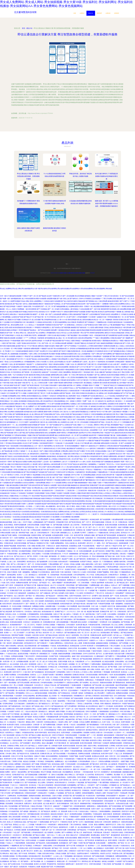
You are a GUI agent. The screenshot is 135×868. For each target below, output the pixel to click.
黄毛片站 (131, 780)
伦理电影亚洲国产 (112, 359)
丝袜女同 (95, 404)
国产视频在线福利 (6, 780)
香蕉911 (99, 304)
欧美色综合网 (80, 304)
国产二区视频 (74, 722)
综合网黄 (11, 412)
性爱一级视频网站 (24, 572)
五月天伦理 (21, 588)
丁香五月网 (75, 375)
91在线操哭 (105, 743)
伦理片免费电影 (20, 538)
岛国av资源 (14, 383)
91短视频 (54, 654)
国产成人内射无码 (67, 301)
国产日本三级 (120, 848)
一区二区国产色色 (6, 825)
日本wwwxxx (30, 693)
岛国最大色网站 (27, 462)
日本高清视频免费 (113, 817)
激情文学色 (73, 451)
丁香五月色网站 (108, 299)
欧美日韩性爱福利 (16, 420)
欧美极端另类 (122, 535)
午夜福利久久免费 (34, 867)
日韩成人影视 (108, 327)
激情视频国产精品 (119, 325)
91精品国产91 (30, 364)
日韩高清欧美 (19, 804)
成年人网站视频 (95, 443)
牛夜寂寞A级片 (24, 769)
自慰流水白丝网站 (73, 683)
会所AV (80, 567)
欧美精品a (130, 738)
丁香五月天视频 (68, 669)
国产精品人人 (33, 746)
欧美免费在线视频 (50, 851)
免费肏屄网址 (112, 843)
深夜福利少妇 (30, 748)
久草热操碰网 (60, 688)
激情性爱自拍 (130, 683)
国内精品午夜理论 (92, 730)
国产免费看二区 (126, 409)
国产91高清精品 (42, 309)
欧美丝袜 (74, 640)
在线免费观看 (81, 725)
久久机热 (17, 335)
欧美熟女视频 (94, 609)
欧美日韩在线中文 (61, 782)
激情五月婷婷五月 (22, 559)
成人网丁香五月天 (27, 851)
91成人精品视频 (94, 306)
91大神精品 (38, 322)
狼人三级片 (45, 488)
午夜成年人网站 (130, 467)
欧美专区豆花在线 (46, 590)
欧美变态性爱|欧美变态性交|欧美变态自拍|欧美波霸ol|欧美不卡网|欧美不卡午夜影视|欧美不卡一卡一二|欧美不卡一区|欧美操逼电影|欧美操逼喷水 (73, 514)
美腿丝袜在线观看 (43, 438)
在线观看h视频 (51, 299)
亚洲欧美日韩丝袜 (79, 675)
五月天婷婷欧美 (98, 351)
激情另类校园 (46, 796)
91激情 (99, 483)
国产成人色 (43, 604)
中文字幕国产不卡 (36, 769)
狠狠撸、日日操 (88, 825)
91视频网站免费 (61, 748)
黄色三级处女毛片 (72, 835)
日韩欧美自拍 (123, 522)
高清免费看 (9, 804)
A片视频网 (84, 396)
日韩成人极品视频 (67, 448)
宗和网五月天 (124, 375)
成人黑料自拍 (36, 414)
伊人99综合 (91, 575)
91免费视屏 (119, 698)
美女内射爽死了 (47, 856)
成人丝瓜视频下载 (37, 320)
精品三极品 (14, 853)
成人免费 (69, 396)
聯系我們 (99, 13)
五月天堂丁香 (65, 464)
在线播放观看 (19, 412)
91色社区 (73, 725)
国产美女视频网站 (107, 398)
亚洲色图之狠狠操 (9, 856)
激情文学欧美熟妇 (125, 548)
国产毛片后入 (91, 727)
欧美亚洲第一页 (44, 575)
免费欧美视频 (40, 409)
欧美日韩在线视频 (111, 525)
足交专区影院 (15, 598)
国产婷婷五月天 (18, 417)
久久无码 (62, 470)
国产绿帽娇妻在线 (18, 793)
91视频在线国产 (74, 817)
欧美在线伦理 (63, 562)
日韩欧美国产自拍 (122, 735)
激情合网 (52, 711)
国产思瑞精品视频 (31, 775)
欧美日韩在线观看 (86, 743)
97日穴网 (92, 380)
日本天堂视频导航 (16, 322)
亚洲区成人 (21, 459)
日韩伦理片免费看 (25, 580)
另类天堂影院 (82, 548)
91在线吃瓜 (44, 798)
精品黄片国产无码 (47, 867)
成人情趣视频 (25, 714)
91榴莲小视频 (123, 341)
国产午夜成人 (66, 341)
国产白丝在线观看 (37, 859)
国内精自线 (9, 304)
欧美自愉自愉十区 (48, 612)
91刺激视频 (66, 475)
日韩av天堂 (121, 825)
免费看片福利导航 (120, 562)
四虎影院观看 (65, 640)
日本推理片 (47, 817)
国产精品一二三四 (10, 640)
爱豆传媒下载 (33, 467)
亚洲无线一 (78, 772)
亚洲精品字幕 (105, 612)
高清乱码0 (84, 359)
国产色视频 (55, 430)
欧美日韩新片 (108, 740)
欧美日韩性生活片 (14, 427)
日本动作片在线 (29, 777)
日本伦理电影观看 (59, 846)
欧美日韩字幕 (79, 535)
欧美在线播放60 (41, 751)
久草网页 (78, 401)
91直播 (67, 364)
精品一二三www (56, 669)
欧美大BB (107, 351)
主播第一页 (67, 375)
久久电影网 (103, 606)
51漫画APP (70, 409)
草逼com (50, 701)
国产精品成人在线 (35, 359)
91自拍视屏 (18, 696)
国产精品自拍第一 (45, 619)
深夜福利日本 (117, 704)
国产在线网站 (84, 683)
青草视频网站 (20, 693)
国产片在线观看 (63, 609)
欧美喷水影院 (96, 341)
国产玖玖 (44, 470)
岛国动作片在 (102, 401)
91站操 (3, 583)
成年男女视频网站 (22, 680)
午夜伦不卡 (60, 312)
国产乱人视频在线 (64, 788)
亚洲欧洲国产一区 (45, 775)
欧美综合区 (88, 856)
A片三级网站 (77, 385)
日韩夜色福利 (106, 625)
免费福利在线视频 (122, 693)
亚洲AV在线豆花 (12, 459)
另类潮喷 (20, 759)
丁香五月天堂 (108, 296)
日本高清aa (29, 612)
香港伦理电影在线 (73, 320)
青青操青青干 (113, 483)
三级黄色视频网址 (122, 435)
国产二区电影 (67, 538)
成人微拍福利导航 (83, 485)
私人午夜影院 (95, 851)
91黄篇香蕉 (102, 590)
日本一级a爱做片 (117, 788)
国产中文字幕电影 (14, 714)
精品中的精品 (61, 335)
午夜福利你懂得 (12, 554)
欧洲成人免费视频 (15, 764)
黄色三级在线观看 (15, 817)
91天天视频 (120, 717)
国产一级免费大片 (123, 364)
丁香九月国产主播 (44, 467)
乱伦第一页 (92, 388)
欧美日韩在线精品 (61, 740)
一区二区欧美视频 (83, 583)
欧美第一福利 (100, 669)
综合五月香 (60, 333)
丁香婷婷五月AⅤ (25, 730)
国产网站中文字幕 (30, 585)
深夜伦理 (102, 730)
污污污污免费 (23, 422)
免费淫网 (32, 698)
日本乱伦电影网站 (29, 696)
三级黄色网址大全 (32, 704)
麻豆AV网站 (100, 830)
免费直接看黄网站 (122, 856)
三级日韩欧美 (116, 412)
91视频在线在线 (103, 533)
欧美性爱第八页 (114, 759)
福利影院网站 (100, 333)
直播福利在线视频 (35, 796)
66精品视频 (9, 406)
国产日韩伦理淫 (60, 488)
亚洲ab (76, 354)
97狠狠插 (100, 435)
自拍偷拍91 (112, 530)
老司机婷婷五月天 (30, 643)
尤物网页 (78, 793)
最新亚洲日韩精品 (35, 375)
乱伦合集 (116, 846)
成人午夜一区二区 (82, 527)
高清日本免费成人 (107, 780)
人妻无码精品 (74, 309)
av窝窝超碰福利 (38, 522)
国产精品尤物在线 (127, 633)
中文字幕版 (70, 601)
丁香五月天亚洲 (13, 454)
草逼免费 (32, 790)
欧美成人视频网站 (121, 780)
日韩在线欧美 (26, 764)
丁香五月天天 (48, 806)
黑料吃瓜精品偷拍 (47, 356)
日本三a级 (95, 606)
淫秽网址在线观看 (84, 754)
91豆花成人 (90, 425)
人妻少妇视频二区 (120, 388)
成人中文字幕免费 (83, 443)
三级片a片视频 (57, 796)
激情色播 (58, 527)
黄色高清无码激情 (61, 785)
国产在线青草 (100, 588)
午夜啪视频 (111, 470)
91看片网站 (92, 648)
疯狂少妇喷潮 (59, 435)
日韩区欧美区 (122, 612)
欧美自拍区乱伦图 (123, 804)
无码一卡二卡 (49, 688)
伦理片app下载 (108, 325)
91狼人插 (40, 785)
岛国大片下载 (58, 614)
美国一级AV (45, 314)
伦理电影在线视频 (17, 656)
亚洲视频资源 (52, 569)
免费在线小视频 (43, 346)
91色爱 (90, 438)
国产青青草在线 (24, 806)
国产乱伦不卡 (55, 822)
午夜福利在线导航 (94, 625)
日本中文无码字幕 (89, 654)
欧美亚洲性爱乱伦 (63, 646)
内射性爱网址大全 (50, 446)
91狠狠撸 (118, 312)
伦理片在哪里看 (38, 412)
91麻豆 (106, 790)
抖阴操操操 (4, 811)
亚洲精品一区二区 (36, 817)
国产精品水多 (75, 464)
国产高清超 (109, 830)
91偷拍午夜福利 (97, 651)
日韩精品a (31, 659)
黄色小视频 (119, 719)
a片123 (119, 422)
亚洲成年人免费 (101, 793)
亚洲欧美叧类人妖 (46, 754)
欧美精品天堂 (77, 790)
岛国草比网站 (72, 777)
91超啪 (51, 643)
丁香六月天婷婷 (5, 793)
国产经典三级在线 (127, 370)
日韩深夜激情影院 (80, 806)
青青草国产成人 (5, 325)
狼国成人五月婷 (5, 801)
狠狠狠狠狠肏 (33, 619)
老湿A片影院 (65, 414)
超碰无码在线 (119, 433)
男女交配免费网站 (109, 717)
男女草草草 (85, 677)
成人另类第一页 (54, 696)
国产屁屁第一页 (10, 409)
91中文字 (65, 554)
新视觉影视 (53, 380)
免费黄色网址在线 (57, 375)
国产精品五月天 (113, 385)
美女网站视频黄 (55, 467)
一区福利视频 (13, 701)
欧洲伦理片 (69, 767)
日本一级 (102, 430)
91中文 (49, 404)
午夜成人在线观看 (48, 630)
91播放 (7, 485)
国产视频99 (85, 664)
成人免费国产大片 (31, 406)
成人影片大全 (9, 556)
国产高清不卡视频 (65, 351)
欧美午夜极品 (23, 312)
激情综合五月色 (75, 609)
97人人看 (78, 477)
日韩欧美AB (73, 851)
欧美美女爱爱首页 (55, 538)
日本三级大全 (64, 412)
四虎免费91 (54, 330)
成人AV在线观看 (10, 477)
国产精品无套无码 (34, 427)
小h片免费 (46, 341)
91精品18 (103, 609)
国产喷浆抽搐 (9, 433)
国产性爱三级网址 (11, 535)
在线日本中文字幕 (126, 567)
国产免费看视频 (18, 414)
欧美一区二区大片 (84, 633)
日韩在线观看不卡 (112, 796)
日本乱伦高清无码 (47, 475)
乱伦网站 (58, 832)
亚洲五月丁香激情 (103, 709)
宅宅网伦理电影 (8, 704)
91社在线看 (113, 441)
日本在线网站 (112, 614)
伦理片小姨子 (96, 809)
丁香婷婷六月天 (51, 577)
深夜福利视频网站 (88, 793)
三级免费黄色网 (123, 630)
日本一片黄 (38, 759)
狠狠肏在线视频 (122, 606)
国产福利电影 (107, 372)
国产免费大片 (28, 475)
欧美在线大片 (110, 593)
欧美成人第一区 (111, 680)
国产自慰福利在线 (15, 706)
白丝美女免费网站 (119, 304)
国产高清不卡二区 (14, 480)
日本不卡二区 (64, 317)
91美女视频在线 (72, 754)
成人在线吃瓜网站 (51, 422)
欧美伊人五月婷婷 (40, 864)
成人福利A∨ (68, 614)
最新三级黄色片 (11, 541)
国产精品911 (111, 767)
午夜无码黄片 (70, 688)
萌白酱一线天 (22, 438)
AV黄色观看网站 (104, 338)
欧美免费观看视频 (33, 830)
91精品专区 (21, 722)
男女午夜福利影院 (93, 456)
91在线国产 (11, 711)
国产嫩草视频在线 (89, 480)
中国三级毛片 (120, 617)
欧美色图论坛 (114, 341)
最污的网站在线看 (41, 659)
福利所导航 (83, 464)
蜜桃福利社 (21, 640)
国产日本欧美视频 (115, 806)
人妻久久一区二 (42, 664)
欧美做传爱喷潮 (51, 840)
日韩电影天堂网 (57, 746)
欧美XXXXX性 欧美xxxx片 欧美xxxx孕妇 (80, 672)
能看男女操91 (70, 864)
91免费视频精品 (99, 477)
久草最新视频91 (93, 622)
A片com (64, 467)
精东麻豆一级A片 (63, 814)
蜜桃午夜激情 (59, 383)
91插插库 (19, 306)
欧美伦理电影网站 (86, 338)
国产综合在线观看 (128, 296)
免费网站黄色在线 (61, 391)
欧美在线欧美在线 (87, 656)
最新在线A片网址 (22, 380)
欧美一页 (5, 488)
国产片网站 (117, 740)
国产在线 (55, 593)
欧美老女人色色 (11, 614)
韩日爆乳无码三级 (74, 338)
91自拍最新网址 (128, 322)
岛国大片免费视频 (18, 309)
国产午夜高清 (47, 417)
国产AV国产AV (125, 301)
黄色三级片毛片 (116, 367)
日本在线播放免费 (83, 764)
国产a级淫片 (14, 867)
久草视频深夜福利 (72, 433)
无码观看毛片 (106, 772)
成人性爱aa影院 (7, 327)
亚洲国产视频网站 (103, 572)
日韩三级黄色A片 (100, 359)
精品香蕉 (128, 354)
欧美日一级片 (116, 859)
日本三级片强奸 (57, 530)
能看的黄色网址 (103, 806)
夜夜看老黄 (117, 814)
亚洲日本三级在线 (126, 817)
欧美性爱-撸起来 (82, 625)
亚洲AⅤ (18, 630)
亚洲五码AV (45, 519)
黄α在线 (4, 746)
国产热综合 (48, 370)
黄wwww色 (63, 320)
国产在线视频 (56, 404)
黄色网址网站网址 (23, 456)
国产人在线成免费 (55, 314)
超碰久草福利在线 (62, 546)
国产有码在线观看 (110, 535)
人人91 (40, 675)
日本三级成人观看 (78, 417)
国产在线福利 (40, 472)
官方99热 (3, 572)
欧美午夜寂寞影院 (43, 380)
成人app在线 (68, 333)
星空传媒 (94, 667)
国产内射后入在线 (11, 456)
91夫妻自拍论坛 (125, 846)
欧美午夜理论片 (127, 819)
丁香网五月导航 (17, 761)
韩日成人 (43, 441)
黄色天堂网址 (37, 743)
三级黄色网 (16, 519)
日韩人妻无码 (128, 788)
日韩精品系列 (42, 793)
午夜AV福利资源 (66, 572)
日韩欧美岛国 (9, 543)
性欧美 (4, 714)
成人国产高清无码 (99, 551)
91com (83, 425)
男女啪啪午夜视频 (54, 354)
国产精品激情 (84, 554)
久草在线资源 (7, 832)
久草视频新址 (53, 698)
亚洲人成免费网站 (36, 301)
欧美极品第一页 (82, 846)
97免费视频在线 (93, 777)
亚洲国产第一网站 (124, 404)
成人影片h (92, 362)
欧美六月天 (24, 746)
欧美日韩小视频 (122, 459)
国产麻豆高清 (94, 764)
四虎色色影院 (36, 630)
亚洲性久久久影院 (122, 551)
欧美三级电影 (104, 456)
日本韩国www (59, 630)
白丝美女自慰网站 (28, 483)
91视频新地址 (97, 470)
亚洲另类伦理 (116, 672)
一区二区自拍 (97, 738)
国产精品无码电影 (9, 306)
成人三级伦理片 (20, 596)
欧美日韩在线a (121, 564)
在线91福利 (129, 530)
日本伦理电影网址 (80, 575)
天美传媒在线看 (88, 772)
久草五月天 (36, 590)
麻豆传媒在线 (78, 856)
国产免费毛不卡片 (53, 470)
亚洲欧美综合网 (96, 635)
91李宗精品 (8, 443)
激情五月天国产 (34, 351)
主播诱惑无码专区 (124, 483)
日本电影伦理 (37, 417)
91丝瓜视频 (46, 554)
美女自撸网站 (83, 648)
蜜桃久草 (76, 769)
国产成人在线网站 (39, 333)
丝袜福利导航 (126, 859)
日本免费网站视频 (9, 680)
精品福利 (50, 441)
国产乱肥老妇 (30, 433)
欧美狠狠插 (23, 401)
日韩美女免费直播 (54, 451)
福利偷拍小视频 (90, 296)
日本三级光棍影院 (28, 322)
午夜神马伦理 (60, 472)
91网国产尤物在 (26, 488)
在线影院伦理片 (129, 604)
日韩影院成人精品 (129, 743)
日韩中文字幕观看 (85, 299)
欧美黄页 (39, 767)
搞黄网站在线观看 (8, 404)
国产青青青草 (48, 480)
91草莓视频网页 (26, 651)
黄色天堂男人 (33, 335)
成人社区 (127, 598)
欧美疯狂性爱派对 (123, 680)
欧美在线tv (115, 438)
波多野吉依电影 (37, 341)
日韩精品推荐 (93, 422)
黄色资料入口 (28, 464)
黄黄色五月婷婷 (127, 714)
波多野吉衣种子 (83, 640)
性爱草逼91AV (30, 409)
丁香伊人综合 (118, 838)
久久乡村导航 (90, 775)
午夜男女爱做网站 (17, 751)
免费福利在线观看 (22, 583)
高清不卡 (108, 588)
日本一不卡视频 (41, 527)
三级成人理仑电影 (36, 806)
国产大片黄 (86, 801)
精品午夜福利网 (120, 448)
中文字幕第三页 (112, 349)
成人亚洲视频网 (99, 617)
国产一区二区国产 (6, 777)
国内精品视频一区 (122, 767)
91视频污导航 (31, 435)
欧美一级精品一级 (102, 677)
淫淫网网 (33, 367)
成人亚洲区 (9, 370)
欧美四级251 (73, 548)
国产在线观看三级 (79, 796)
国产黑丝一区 (30, 596)
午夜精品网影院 (69, 370)
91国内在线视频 (17, 740)
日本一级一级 (82, 612)
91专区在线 (6, 385)
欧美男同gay (10, 733)
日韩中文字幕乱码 (58, 735)
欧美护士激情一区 (45, 746)
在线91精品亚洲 (80, 709)
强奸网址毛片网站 (128, 777)
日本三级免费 (39, 601)
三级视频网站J (92, 464)
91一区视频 (56, 619)
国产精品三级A (110, 556)
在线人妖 (93, 554)
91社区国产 (99, 296)
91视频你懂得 (106, 367)
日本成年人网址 (11, 754)
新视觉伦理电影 (118, 619)
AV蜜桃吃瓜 (102, 446)
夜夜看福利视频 (8, 696)
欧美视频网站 (72, 785)
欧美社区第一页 (61, 446)
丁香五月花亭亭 (30, 656)
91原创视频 (113, 459)
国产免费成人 (115, 633)
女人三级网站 (88, 848)
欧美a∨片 (10, 822)
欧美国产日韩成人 (87, 562)
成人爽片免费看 (26, 648)
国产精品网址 (10, 693)
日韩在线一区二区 (111, 522)
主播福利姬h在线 (17, 377)
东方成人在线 (112, 364)
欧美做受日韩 (106, 330)
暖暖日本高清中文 (84, 838)
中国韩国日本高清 (51, 325)
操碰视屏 (74, 327)
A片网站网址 (65, 451)
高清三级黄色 (70, 593)
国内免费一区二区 (37, 730)
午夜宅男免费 (127, 327)
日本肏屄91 (92, 785)
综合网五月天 (44, 351)
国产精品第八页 (129, 580)
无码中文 (76, 780)
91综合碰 (61, 438)
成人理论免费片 (100, 693)
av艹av (88, 661)
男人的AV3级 (25, 530)
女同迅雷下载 (67, 796)
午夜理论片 (10, 475)
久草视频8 (85, 385)
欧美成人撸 (61, 567)
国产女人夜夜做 (65, 425)
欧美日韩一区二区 (49, 633)
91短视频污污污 (19, 782)
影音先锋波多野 (50, 672)
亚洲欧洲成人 (71, 325)
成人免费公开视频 (32, 538)
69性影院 (110, 322)
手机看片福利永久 (120, 609)
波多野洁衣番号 (107, 635)
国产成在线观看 (12, 438)
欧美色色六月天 (44, 312)
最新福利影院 (40, 433)
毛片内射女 (34, 430)
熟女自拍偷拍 (29, 398)
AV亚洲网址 (117, 370)
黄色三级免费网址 (65, 372)
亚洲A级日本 (96, 780)
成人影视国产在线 (42, 367)
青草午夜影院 (113, 840)
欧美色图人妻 (114, 309)
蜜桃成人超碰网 (104, 488)
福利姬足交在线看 (97, 406)
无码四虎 (73, 349)
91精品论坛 (94, 811)
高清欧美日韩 (35, 754)
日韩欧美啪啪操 (77, 654)
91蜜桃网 (78, 688)
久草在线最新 (84, 422)
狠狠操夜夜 (68, 675)
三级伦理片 (40, 722)
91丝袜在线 (59, 443)
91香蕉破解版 (68, 856)
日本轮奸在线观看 (41, 564)
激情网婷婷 (57, 462)
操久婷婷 (98, 367)
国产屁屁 (20, 317)
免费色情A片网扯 (20, 404)
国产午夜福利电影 (111, 688)
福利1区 (108, 546)
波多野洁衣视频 (123, 335)
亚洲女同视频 (71, 590)
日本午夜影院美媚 (45, 638)
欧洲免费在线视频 (76, 814)
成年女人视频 (27, 304)
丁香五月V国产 (71, 420)
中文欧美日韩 (90, 796)
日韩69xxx (120, 598)
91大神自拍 (46, 301)
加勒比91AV (50, 483)
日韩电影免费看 (85, 835)
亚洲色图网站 (127, 475)
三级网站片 (92, 548)
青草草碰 (15, 551)
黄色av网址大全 (21, 333)
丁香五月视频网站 (40, 827)
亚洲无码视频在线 (33, 396)
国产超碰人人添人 (99, 767)
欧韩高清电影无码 (67, 604)
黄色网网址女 (19, 362)
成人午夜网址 (108, 406)
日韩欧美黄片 (84, 519)
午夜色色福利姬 (63, 840)
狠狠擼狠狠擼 (82, 483)
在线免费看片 (94, 430)
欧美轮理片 (115, 761)
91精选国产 (118, 391)
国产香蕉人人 (82, 785)
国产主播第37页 (82, 451)
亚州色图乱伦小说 (62, 362)
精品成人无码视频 (80, 456)
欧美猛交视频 (85, 330)
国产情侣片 (71, 477)
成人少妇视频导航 (84, 354)
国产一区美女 (64, 817)
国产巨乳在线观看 (44, 330)
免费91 (62, 346)
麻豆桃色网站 (14, 485)
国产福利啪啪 (115, 351)
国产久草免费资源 (71, 706)
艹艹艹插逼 (103, 385)
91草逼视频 (57, 480)
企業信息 (108, 13)
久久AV (76, 556)
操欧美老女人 (100, 396)
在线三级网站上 (55, 690)
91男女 (82, 333)
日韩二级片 (109, 669)
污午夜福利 (110, 706)
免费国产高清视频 (6, 470)
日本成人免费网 (85, 722)
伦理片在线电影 (31, 840)
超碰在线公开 (93, 446)
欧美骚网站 (4, 454)
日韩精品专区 (52, 788)
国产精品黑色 (114, 554)
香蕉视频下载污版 (109, 435)
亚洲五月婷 (99, 822)
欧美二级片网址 (69, 456)
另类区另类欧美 (81, 393)
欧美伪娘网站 (5, 851)
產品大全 (91, 13)
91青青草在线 (126, 727)
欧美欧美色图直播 (119, 827)
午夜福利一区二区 (79, 614)
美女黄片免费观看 (31, 459)
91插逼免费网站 (106, 769)
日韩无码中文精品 (117, 832)
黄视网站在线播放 (90, 370)
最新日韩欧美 (108, 814)
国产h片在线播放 (102, 785)
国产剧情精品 (90, 301)
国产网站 (113, 356)
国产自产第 (109, 541)
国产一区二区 (128, 299)
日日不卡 (48, 706)
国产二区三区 (34, 296)
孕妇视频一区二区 (69, 527)
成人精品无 (34, 451)
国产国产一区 (62, 325)
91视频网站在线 (101, 322)
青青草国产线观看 (18, 635)
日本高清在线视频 (92, 675)
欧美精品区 (26, 817)
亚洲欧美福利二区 (93, 559)
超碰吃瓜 (6, 380)
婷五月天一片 (91, 543)
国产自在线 (91, 396)
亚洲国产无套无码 (92, 530)
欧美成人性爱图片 (39, 717)
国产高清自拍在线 (52, 598)
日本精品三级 (53, 667)
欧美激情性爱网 (58, 535)
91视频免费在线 (102, 472)
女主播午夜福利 (108, 654)
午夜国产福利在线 (128, 704)
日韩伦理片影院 (124, 730)
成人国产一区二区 (106, 638)
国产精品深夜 (80, 588)
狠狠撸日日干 (5, 598)
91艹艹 (26, 338)
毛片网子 (83, 533)
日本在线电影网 (80, 601)
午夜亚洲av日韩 (117, 853)
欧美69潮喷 (98, 325)
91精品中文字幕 (117, 546)
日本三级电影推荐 (20, 593)
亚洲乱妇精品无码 (101, 575)
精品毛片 (36, 420)
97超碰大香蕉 (27, 306)
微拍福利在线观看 (15, 296)
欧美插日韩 (23, 867)
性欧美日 (73, 717)
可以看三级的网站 (93, 701)
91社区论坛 (51, 391)
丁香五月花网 (55, 533)
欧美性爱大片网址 (96, 740)
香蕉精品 (20, 577)
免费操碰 (34, 572)
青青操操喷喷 (42, 788)
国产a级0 (60, 299)
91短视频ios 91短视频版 (56, 793)
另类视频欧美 (127, 422)
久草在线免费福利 (42, 790)
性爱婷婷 (96, 383)
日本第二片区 (19, 475)
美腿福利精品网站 (108, 664)
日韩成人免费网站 (56, 519)
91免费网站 (109, 775)
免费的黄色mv (92, 806)
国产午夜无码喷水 (67, 619)
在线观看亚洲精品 (38, 370)
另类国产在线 (20, 398)
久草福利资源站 (63, 667)
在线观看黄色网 (38, 477)
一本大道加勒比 (29, 751)
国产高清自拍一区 (23, 441)
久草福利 (124, 314)
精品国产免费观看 (111, 380)
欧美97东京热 (121, 556)
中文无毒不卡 (65, 617)
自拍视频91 (20, 338)
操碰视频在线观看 (128, 772)
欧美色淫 (101, 312)
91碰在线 (20, 314)
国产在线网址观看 (44, 406)
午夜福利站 (33, 559)
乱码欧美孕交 (37, 372)
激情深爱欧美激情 (59, 398)
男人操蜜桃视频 (13, 354)
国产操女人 (117, 377)
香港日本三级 (44, 538)
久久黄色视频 (22, 614)
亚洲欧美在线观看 (109, 346)
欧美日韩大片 (7, 835)
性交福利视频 (13, 806)
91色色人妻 (12, 364)
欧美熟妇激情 (105, 633)
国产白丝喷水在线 (14, 864)
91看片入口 (128, 462)
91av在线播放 (117, 769)
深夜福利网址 (53, 367)
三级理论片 (89, 767)
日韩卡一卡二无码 (51, 648)
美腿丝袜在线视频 (106, 683)
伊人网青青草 (79, 364)
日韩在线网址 (120, 661)
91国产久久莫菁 (101, 614)
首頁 (75, 13)
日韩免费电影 (97, 356)
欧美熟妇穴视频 (60, 420)
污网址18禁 (4, 480)
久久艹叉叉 (46, 738)
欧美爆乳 (62, 593)
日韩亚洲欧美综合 (20, 667)
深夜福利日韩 (130, 809)
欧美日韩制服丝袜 (63, 804)
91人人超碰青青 (110, 454)
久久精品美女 (12, 722)
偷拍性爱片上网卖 (64, 659)
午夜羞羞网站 (77, 798)
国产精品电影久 (57, 819)
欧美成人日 (9, 788)
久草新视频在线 (47, 398)
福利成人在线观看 (108, 861)
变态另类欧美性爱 (31, 646)
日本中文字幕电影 (64, 698)
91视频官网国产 (71, 398)
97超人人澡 (11, 617)
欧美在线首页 (129, 519)
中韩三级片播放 (125, 711)
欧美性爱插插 (17, 327)
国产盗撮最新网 (42, 562)
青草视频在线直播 (34, 814)
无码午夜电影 (82, 777)
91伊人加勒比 (14, 401)
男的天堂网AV (126, 372)
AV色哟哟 (30, 393)
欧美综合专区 (100, 775)
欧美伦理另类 (36, 485)
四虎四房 (3, 459)
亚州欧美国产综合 (18, 775)
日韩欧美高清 (74, 519)
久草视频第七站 (114, 785)
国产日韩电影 (9, 748)
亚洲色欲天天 (27, 320)
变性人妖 (66, 299)
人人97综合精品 (110, 396)
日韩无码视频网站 (97, 414)
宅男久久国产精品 (20, 433)
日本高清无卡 (111, 590)
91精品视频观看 (34, 838)
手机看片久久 (49, 809)
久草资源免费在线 (38, 627)
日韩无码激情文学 (43, 533)
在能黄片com (94, 640)
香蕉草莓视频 (55, 617)
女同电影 (55, 817)
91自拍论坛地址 (12, 654)
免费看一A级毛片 (11, 772)
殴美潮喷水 (60, 675)
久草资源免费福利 (84, 761)
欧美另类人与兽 (111, 725)
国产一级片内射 (95, 309)
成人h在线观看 (106, 809)
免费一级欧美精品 (67, 738)
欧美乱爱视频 (62, 588)
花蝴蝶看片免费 (107, 304)
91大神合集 (57, 356)
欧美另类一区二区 (9, 661)
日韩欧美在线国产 (116, 338)
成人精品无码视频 (12, 312)
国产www (79, 462)
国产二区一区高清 (44, 680)
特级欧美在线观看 (9, 338)
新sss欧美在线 (21, 690)
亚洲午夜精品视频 (66, 417)
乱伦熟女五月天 (115, 306)
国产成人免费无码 (101, 375)
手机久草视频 (35, 798)
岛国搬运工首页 (75, 404)
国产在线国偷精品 (33, 690)
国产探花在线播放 (34, 772)
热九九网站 (42, 782)
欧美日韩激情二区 (98, 598)
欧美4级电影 (111, 601)
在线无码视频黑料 (33, 541)
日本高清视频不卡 (60, 683)
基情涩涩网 (37, 377)
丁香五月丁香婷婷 (15, 467)
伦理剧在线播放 (46, 838)
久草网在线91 (38, 846)
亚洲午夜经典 (40, 748)
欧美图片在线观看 (40, 299)
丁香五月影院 (107, 864)
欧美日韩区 (119, 664)
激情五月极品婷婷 (79, 301)
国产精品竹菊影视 (77, 788)
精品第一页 (97, 562)
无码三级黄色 (36, 554)
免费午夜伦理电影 (62, 548)
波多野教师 (101, 583)
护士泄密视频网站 (120, 751)
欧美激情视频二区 (39, 580)
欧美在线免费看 (63, 367)
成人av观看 (78, 643)
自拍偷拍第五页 (31, 588)
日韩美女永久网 (86, 577)
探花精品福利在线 (113, 538)
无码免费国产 (120, 593)
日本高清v (99, 475)
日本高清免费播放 (115, 790)
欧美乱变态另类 (102, 727)
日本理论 (16, 451)
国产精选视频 (122, 801)
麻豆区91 (53, 804)
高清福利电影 (55, 575)
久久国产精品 (30, 633)
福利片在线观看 (55, 301)
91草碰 (26, 356)
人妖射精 (14, 317)
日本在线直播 (108, 733)
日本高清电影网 (43, 354)
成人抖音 (46, 477)
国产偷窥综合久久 (45, 704)
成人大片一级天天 (37, 446)
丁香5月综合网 (54, 377)
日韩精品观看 (119, 362)
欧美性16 (16, 370)
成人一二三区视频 (28, 825)
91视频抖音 (113, 677)
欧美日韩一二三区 (77, 848)
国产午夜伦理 (23, 698)
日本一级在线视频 (8, 359)
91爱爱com (63, 377)
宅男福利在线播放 (20, 435)
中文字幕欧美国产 (74, 748)
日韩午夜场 (99, 417)
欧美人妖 (71, 661)
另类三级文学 (75, 804)
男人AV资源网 (19, 685)
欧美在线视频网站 (120, 675)
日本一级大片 (4, 296)
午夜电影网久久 (46, 327)
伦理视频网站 (12, 396)
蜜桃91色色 (76, 396)
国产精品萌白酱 (7, 451)
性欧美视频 (103, 530)
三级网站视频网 (43, 459)
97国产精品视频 (71, 335)
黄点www (128, 717)
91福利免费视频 (40, 483)
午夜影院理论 (95, 853)
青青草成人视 (86, 861)
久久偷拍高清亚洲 (73, 391)
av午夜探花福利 (27, 420)
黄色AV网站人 (119, 477)
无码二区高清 (11, 583)
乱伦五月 (26, 443)
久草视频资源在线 (6, 638)
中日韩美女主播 (23, 848)
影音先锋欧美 (45, 814)
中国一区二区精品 (52, 677)
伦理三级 (9, 567)
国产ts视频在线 (46, 593)
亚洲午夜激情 (126, 722)
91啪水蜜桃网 (120, 470)
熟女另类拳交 (29, 756)
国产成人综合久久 (20, 556)
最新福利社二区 (35, 811)
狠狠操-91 (80, 398)
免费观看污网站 (123, 430)
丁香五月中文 (100, 593)
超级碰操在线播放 (102, 643)
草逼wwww (79, 454)
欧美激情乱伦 (79, 714)
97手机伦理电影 (65, 677)
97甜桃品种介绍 (9, 430)
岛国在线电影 (31, 843)
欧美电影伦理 (80, 730)
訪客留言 (117, 13)
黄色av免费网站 (99, 825)
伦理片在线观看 (15, 601)
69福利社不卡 (107, 827)
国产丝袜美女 (56, 327)
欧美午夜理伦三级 (65, 780)
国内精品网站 (12, 575)
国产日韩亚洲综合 (119, 451)
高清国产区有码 (70, 569)
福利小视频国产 (58, 583)
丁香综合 (79, 704)
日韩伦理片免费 (61, 830)
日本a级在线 (20, 477)
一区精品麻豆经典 (99, 335)
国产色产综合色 (53, 827)
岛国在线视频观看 (52, 843)
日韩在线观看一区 (110, 801)
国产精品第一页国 (69, 393)
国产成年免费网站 (106, 354)
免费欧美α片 (90, 588)
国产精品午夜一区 (40, 317)
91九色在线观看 (68, 443)
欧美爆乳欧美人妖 (101, 840)
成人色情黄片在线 (25, 370)
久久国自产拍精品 (74, 359)
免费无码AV (28, 804)
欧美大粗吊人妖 (24, 454)
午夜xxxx (102, 640)
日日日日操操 (53, 562)
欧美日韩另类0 (32, 343)
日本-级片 (66, 848)
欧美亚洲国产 (81, 701)
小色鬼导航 (122, 677)
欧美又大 (66, 349)
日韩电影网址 (50, 761)
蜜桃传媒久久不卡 (115, 714)
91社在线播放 (61, 606)
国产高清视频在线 (97, 630)
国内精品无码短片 (64, 330)
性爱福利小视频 (90, 535)
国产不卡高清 (121, 380)
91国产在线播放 (54, 425)
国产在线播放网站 (14, 367)
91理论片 (6, 420)
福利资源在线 (118, 322)
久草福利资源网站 (83, 638)
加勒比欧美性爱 (63, 825)
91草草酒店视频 (112, 317)
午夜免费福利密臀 (118, 519)
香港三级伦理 (101, 601)
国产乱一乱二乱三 (32, 383)
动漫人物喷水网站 (88, 564)
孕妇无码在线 (80, 470)
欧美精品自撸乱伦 (51, 722)
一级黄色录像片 (39, 598)
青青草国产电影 (24, 533)
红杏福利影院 (49, 785)
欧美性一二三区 (23, 575)
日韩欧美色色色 (5, 635)
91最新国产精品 (130, 362)
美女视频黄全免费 (57, 393)
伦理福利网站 (61, 672)
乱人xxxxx (86, 448)
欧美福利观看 (55, 541)
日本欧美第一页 (115, 443)
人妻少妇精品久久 (43, 588)
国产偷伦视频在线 (71, 633)
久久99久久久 (71, 612)
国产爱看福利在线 (119, 683)
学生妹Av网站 (25, 301)
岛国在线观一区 (91, 538)
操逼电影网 (52, 777)
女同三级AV (98, 564)
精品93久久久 (54, 388)
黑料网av (53, 588)
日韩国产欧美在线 (38, 551)
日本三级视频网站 (114, 622)
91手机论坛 (88, 470)
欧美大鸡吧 (71, 454)
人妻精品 (3, 669)
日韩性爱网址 (103, 404)
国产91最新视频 (124, 585)
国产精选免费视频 (123, 446)
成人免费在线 (100, 380)
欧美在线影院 (7, 609)
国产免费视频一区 (100, 817)
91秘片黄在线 (67, 798)
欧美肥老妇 (107, 438)
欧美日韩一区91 (8, 538)
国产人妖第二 (84, 362)
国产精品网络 (70, 470)
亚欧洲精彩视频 (12, 688)
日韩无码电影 (92, 572)
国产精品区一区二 (45, 583)
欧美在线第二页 (111, 583)
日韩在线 (79, 325)
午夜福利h (28, 635)
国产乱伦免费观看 (83, 435)
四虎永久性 (6, 530)
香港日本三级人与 (106, 701)
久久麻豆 (83, 572)
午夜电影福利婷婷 (97, 801)
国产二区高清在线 (123, 725)
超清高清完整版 (23, 654)
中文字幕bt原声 (106, 412)
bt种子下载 (30, 667)
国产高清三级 (70, 793)
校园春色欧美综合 (38, 688)
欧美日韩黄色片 (123, 441)
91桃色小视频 (92, 483)
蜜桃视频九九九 (66, 533)
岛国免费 (119, 396)
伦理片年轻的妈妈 (75, 596)
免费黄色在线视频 (102, 459)
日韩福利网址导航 (97, 433)
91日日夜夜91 (92, 317)
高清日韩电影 (96, 462)
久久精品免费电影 (123, 577)
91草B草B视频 (22, 330)
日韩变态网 (107, 822)
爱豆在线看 (103, 383)
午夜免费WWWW (41, 825)
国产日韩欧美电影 (8, 335)
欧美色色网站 (53, 659)
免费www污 (51, 527)
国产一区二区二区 (47, 306)
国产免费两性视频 (49, 725)
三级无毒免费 (43, 443)
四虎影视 (74, 351)
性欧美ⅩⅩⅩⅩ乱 (33, 312)
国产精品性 (43, 296)
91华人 (39, 343)
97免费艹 (85, 401)
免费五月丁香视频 (103, 409)
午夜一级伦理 (7, 643)
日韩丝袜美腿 (101, 538)
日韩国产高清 (31, 767)
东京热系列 (77, 541)
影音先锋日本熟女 (49, 853)
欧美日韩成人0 (91, 819)
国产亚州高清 (90, 840)
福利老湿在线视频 (41, 693)
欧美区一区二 (20, 711)
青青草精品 (81, 706)
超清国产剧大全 (21, 346)
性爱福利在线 (114, 782)
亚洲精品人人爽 (9, 630)
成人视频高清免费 (109, 417)
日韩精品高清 (31, 401)
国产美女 (39, 633)
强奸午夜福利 (63, 664)
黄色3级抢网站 (118, 299)
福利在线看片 (100, 688)
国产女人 (14, 564)
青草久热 (43, 701)
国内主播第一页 (29, 391)
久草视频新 (106, 788)
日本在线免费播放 (23, 675)
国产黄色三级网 (40, 719)
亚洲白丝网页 (88, 751)
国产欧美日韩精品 (84, 630)
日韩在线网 (53, 385)
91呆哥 (102, 725)
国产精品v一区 (15, 861)
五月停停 (83, 646)
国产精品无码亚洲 (66, 406)
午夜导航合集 (98, 832)
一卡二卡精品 (35, 519)
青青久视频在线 (106, 704)
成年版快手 (121, 456)
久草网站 (112, 746)
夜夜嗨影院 (71, 730)
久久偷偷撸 (41, 840)
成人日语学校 (75, 525)
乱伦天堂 (129, 464)
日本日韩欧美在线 (17, 464)
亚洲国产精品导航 (92, 312)
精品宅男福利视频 (122, 685)
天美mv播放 (31, 546)
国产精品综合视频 (101, 798)
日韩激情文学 (127, 769)
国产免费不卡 (110, 656)
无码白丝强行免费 (22, 448)
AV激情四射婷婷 (107, 838)
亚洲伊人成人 (39, 851)
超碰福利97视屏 (119, 462)
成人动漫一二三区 (37, 714)
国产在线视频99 (26, 743)
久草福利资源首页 (38, 832)
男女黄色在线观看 (67, 575)
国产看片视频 (113, 667)
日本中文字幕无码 (82, 380)
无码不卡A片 (87, 596)
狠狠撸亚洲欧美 (38, 304)
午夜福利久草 (34, 654)
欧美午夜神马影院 (41, 733)
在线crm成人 (18, 522)
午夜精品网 (124, 793)
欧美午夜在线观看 (63, 577)
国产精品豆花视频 (38, 609)
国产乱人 (124, 377)
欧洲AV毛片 (23, 814)
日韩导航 (25, 838)
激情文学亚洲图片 (33, 727)
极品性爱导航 (90, 349)
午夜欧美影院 (91, 601)
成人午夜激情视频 (12, 698)
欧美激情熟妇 (63, 648)
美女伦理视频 (79, 296)
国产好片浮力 (19, 359)
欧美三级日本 (41, 422)
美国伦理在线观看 (127, 822)
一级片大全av (51, 835)
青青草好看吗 (103, 675)
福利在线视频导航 (122, 472)
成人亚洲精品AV (99, 848)
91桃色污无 (76, 572)
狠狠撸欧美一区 (6, 606)
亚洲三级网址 (22, 669)
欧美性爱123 (91, 646)
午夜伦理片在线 (5, 761)
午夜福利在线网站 (58, 364)
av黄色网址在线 (5, 740)
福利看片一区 (56, 811)
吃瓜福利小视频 (54, 346)
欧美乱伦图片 (60, 719)
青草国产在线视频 (79, 312)
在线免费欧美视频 (125, 309)
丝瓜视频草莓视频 (25, 551)
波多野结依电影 (110, 312)
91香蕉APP (25, 296)
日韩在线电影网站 (100, 567)
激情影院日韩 (33, 448)
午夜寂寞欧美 (80, 661)
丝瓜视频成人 (5, 743)
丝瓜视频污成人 (23, 470)
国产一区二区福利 (54, 309)
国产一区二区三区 (9, 677)
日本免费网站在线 (32, 638)
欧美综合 (124, 672)
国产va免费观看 (74, 362)
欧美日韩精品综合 (85, 598)
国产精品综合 (30, 527)
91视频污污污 (84, 446)
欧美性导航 (87, 667)
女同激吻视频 (80, 349)
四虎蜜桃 (87, 733)
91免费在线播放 (96, 664)
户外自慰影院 (36, 306)
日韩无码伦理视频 (33, 525)
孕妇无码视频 (128, 698)
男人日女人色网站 (118, 625)
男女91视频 (120, 414)
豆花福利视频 (90, 420)
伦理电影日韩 (37, 548)
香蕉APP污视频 (94, 385)
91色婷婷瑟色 (101, 362)
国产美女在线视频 (57, 349)
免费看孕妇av (59, 643)
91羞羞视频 (105, 356)
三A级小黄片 (27, 672)
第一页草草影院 (35, 441)
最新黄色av (47, 464)
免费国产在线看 (7, 417)
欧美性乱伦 (9, 667)
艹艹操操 (96, 338)
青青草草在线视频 (27, 569)
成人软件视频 (121, 383)
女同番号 (95, 596)
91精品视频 (80, 782)
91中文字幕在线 (32, 346)
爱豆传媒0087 (22, 564)
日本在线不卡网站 (126, 538)
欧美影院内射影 (103, 746)
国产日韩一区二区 (48, 343)
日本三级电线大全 (9, 767)
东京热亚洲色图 (93, 488)
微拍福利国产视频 (79, 314)
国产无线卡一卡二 (58, 704)
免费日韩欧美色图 (84, 627)
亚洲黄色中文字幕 (43, 543)
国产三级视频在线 (88, 477)
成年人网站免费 (46, 427)
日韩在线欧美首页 (68, 727)
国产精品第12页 (90, 417)
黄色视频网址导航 (81, 377)
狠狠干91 (102, 706)
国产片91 (92, 367)
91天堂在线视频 (119, 541)
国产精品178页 (57, 848)
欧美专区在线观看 (69, 746)
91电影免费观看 (20, 843)
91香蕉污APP (12, 441)
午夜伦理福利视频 (60, 590)
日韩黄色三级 (81, 530)
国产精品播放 (64, 717)
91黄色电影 (86, 372)
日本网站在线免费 (60, 343)
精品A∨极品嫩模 (48, 743)
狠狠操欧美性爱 (123, 385)
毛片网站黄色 (36, 488)
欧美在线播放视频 (46, 614)
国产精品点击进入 (112, 543)
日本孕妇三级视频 (49, 625)
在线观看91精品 (56, 485)
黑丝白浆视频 (17, 567)
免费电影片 (126, 367)
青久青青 (91, 451)
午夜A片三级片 (22, 388)
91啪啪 (39, 853)
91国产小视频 (43, 451)
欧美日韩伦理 (7, 604)
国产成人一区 (32, 669)
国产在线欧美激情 (98, 856)
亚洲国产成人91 (60, 612)
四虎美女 (33, 675)
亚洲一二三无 (5, 590)
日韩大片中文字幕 (17, 756)
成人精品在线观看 (108, 661)
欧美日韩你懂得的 (95, 719)
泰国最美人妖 (128, 838)
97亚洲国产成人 (129, 635)
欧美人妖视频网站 (51, 433)
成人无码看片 (44, 396)
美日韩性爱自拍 (97, 577)
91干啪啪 (105, 483)
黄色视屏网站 (32, 380)
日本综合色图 (127, 648)
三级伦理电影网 (96, 661)
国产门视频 (73, 843)
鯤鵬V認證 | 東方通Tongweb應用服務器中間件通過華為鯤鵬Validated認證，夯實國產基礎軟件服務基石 (106, 203)
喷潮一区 (87, 406)
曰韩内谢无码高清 (127, 569)
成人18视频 (63, 454)
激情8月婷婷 (55, 572)
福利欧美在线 (48, 448)
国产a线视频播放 (43, 646)
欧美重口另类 (41, 546)
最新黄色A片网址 (41, 698)
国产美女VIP (94, 580)
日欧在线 (123, 554)
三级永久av (107, 651)
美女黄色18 (55, 417)
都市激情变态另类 (109, 414)
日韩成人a (117, 480)
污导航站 (7, 656)
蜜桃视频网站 (42, 404)
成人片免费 (90, 412)
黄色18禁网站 (22, 396)
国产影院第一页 (27, 372)
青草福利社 (32, 853)
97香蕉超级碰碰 (115, 409)
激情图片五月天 (93, 759)
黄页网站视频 (27, 835)
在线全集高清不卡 (19, 604)
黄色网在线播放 (91, 472)
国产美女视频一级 (37, 861)
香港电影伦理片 (77, 372)
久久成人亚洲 (100, 427)
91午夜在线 (112, 472)
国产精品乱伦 (9, 830)
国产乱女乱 (68, 438)
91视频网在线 (87, 685)
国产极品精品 (96, 861)
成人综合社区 (94, 683)
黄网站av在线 (67, 483)
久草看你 (59, 769)
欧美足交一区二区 (98, 320)
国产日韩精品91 (90, 322)
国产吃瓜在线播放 (19, 638)
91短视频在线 (6, 483)
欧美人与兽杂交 (6, 775)
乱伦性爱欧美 (114, 711)
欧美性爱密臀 (50, 435)
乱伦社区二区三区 (13, 738)
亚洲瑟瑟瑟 (32, 664)
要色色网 (64, 811)
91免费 (43, 830)
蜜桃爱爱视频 (105, 306)
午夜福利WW (103, 580)
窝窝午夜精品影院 (128, 588)
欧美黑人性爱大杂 (97, 733)
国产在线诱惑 (78, 448)
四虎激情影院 (64, 756)
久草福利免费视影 (125, 488)
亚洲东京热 (123, 320)
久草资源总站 (104, 559)
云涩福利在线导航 (41, 364)
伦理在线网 (19, 709)
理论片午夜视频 (46, 772)
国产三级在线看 (58, 767)
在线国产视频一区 (46, 525)
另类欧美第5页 (15, 569)
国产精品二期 (97, 788)
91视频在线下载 (81, 759)
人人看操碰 (53, 359)
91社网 (48, 393)
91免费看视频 (110, 448)
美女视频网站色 (68, 772)
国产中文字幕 (71, 846)
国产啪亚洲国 (41, 435)
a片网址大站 (51, 719)
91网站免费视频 (54, 564)
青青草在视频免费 (20, 525)
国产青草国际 (126, 622)
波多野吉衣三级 (112, 401)
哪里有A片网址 (99, 425)
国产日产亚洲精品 (70, 346)
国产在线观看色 (79, 680)
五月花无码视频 (118, 406)
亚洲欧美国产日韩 (96, 485)
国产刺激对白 (45, 485)
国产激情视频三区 (8, 435)
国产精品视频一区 (118, 864)
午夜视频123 (126, 412)
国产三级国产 (22, 385)
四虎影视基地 (49, 601)
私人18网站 (57, 727)
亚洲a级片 (107, 832)
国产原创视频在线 (125, 330)
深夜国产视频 (58, 475)
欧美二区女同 (72, 459)
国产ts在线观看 (126, 443)
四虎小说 (98, 619)
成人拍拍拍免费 (66, 356)
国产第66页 (11, 398)
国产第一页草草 (33, 556)
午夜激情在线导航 (28, 733)
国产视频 (74, 483)
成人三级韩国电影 (82, 859)
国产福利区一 (25, 861)
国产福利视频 (50, 580)
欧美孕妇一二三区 (94, 846)
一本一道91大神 (95, 769)
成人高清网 (27, 590)
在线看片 (66, 519)
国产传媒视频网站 (111, 430)
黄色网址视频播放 (114, 393)
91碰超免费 (119, 475)
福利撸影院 (25, 351)
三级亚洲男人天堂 (28, 601)
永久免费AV (29, 801)
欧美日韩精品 (9, 525)
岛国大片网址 (92, 746)
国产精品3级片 (18, 304)
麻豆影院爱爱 (112, 383)
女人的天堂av (15, 743)
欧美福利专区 (26, 630)
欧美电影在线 (28, 412)
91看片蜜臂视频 (104, 782)
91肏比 (128, 454)
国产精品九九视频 (35, 735)
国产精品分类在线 (52, 635)
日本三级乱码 (26, 706)
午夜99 (130, 435)
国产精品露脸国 (60, 551)
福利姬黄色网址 (123, 359)
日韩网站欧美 (27, 606)
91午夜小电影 (43, 556)
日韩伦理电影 (70, 585)
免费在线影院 (105, 443)
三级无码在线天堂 (89, 427)
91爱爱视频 (105, 341)
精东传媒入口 (55, 320)
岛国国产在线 (100, 454)
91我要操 (87, 398)
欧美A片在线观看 (122, 690)
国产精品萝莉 (20, 527)
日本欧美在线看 (112, 446)
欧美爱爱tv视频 (92, 409)
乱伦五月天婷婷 (32, 438)
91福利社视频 (61, 385)
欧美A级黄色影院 (124, 420)
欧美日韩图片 (110, 848)
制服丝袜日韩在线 (43, 585)
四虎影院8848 (46, 530)
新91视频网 (126, 338)
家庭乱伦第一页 (62, 861)
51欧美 (90, 335)
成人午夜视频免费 (26, 480)
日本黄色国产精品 (103, 819)
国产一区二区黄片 (78, 406)
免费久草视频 (60, 711)
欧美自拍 (38, 819)
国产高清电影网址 (40, 391)
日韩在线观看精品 (59, 401)
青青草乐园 (97, 743)
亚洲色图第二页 (123, 614)
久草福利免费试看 (89, 454)
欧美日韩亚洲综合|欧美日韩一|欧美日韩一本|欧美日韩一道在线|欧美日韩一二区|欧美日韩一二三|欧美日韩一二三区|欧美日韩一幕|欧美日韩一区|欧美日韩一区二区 (58, 491)
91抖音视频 (71, 588)
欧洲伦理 (67, 525)
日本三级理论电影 (120, 696)
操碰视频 (90, 351)
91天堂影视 (71, 462)
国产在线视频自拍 (38, 672)
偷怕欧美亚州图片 (113, 301)
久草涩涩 (13, 380)
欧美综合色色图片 (102, 548)
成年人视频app (106, 585)
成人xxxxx (76, 438)
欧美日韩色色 (37, 651)
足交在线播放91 (97, 299)
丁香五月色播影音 (98, 748)
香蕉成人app (17, 825)
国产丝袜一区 (11, 333)
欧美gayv (32, 325)
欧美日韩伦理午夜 (108, 475)
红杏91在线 (106, 722)
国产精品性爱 (128, 559)
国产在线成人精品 (38, 706)
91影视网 (53, 312)
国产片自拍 (101, 370)
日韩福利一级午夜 (63, 725)
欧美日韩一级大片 (65, 635)
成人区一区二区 (13, 627)
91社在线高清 (81, 346)
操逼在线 (54, 814)
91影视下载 (82, 843)
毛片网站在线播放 (22, 856)
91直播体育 (85, 609)
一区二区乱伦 (116, 722)
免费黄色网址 (113, 456)
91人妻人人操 (61, 835)
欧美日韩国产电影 (35, 738)
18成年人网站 (33, 354)
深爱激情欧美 (126, 814)
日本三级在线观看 (9, 690)
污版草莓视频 (101, 796)
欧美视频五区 (64, 843)
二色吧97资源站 (21, 343)
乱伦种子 (50, 296)
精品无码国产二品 (39, 462)
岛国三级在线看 (104, 596)
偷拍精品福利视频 (6, 522)
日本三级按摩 (28, 740)
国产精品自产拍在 (19, 840)
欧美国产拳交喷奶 (101, 349)
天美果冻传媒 (32, 388)
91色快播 (18, 351)
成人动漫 (46, 804)
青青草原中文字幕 (10, 759)
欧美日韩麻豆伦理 (12, 769)
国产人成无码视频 (92, 314)
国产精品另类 (110, 477)
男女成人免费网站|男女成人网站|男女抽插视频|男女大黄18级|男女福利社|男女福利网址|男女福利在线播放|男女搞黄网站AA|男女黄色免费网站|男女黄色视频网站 (53, 289)
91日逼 (104, 470)
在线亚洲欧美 (114, 548)
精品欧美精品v (52, 456)
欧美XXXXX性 (73, 811)
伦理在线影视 (120, 417)
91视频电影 (108, 320)
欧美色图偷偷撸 (116, 772)
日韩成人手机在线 (50, 685)
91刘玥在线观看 (70, 764)
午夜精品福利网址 (65, 656)
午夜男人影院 (62, 730)
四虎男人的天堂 (58, 759)
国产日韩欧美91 (43, 643)
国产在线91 (109, 370)
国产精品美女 (82, 830)
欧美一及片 (49, 462)
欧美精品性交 (118, 327)
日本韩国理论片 (89, 593)
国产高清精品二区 (57, 304)
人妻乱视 (30, 333)
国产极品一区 (75, 577)
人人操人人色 (58, 856)
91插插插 (18, 430)
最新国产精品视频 (10, 546)
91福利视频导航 (86, 341)
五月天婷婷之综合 (34, 617)
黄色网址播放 (95, 835)
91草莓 (15, 470)
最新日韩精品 (76, 341)
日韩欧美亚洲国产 (43, 669)
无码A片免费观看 (91, 711)
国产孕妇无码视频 (29, 472)
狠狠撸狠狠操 (74, 554)
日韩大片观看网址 (86, 356)
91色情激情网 (40, 325)
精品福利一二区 (124, 796)
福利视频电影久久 (12, 422)
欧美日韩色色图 (60, 601)
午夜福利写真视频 (104, 604)
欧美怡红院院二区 (49, 322)
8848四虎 (10, 593)
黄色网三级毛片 (38, 464)
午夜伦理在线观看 (71, 735)
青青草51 (51, 443)
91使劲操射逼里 (69, 759)
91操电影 (22, 451)
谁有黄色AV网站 (63, 596)
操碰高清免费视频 (107, 343)
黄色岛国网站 (15, 325)
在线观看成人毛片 (33, 593)
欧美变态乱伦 (31, 562)
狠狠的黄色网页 (11, 659)
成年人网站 (91, 669)
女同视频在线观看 (22, 661)
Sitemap (92, 273)
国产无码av (57, 414)
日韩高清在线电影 (42, 656)
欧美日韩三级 (109, 659)
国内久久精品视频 (58, 775)
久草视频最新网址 (30, 362)
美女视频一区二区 (120, 775)
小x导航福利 (92, 459)
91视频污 (18, 733)
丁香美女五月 (51, 546)
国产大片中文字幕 (82, 367)
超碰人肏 (124, 651)
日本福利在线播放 (47, 683)
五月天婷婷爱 (11, 393)
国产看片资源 (11, 343)
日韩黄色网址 (81, 420)
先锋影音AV (14, 730)
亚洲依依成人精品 (20, 822)
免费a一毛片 (12, 375)
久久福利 (72, 412)
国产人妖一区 (50, 830)
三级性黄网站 (88, 567)
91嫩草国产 (120, 467)
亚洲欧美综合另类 (22, 677)
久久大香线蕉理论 (53, 751)
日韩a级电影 (68, 441)
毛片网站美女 (70, 472)
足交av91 (94, 761)
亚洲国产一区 (108, 751)
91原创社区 (52, 396)
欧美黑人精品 (5, 622)
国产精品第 (99, 535)
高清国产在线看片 (49, 675)
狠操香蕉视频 (51, 748)
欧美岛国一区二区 (50, 409)
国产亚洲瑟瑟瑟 (61, 580)
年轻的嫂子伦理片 (113, 793)
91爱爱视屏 (78, 738)
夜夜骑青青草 (105, 309)
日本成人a (81, 840)
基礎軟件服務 (63, 273)
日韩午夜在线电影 (95, 864)
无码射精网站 (23, 354)
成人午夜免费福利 (71, 761)
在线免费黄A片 (115, 314)
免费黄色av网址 (97, 438)
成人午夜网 (24, 335)
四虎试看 (76, 333)
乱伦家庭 (130, 314)
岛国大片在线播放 (103, 554)
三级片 (120, 667)
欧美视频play (45, 617)
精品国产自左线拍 (114, 727)
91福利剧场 (26, 349)
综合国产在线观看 (85, 756)
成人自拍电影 (15, 664)
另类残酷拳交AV (79, 696)
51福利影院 (101, 464)
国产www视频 (87, 441)
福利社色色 (37, 612)
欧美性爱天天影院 (13, 725)
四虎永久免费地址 (27, 598)
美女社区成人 (85, 430)
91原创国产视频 (78, 343)
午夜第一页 (100, 648)
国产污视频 (36, 764)
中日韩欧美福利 (60, 867)
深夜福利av (129, 864)
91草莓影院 (37, 327)
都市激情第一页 (54, 556)
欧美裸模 (27, 314)
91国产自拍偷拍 (91, 304)
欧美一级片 (78, 801)
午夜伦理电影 (91, 709)
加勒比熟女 (13, 314)
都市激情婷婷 (20, 364)
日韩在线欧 (5, 859)
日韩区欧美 (96, 696)
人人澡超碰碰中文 (50, 861)
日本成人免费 (89, 698)
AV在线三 (48, 627)
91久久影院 (90, 327)
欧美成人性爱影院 (65, 790)
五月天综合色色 (104, 777)
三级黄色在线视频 (58, 838)
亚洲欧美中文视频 (81, 488)
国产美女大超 (53, 664)
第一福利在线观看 (73, 743)
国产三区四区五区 (58, 638)
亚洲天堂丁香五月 (39, 393)
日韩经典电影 (72, 830)
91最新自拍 (101, 377)
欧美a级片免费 (120, 654)
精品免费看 (45, 359)
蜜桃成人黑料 (31, 722)
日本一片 (131, 856)
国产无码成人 (34, 583)
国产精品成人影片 (123, 583)
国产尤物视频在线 (107, 462)
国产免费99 (33, 677)
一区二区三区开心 (29, 625)
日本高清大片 (17, 835)
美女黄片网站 (48, 714)
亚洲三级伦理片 (112, 527)
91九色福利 (127, 425)
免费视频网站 (42, 456)
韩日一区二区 (122, 317)
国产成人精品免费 (6, 612)
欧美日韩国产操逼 (32, 640)
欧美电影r (120, 580)
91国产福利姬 (45, 541)
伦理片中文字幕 (73, 598)
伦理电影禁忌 (17, 827)
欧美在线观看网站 (52, 756)
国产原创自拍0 (128, 667)
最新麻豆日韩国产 (107, 851)
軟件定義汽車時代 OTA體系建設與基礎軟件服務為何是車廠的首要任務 (107, 176)
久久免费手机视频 (14, 301)
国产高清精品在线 (79, 711)
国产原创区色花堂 (104, 314)
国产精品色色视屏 (56, 341)
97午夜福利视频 (15, 341)
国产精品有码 (41, 843)
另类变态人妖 (103, 667)
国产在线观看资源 (112, 335)
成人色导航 (87, 788)
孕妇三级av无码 (64, 430)
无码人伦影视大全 (71, 543)
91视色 (50, 364)
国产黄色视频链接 (80, 619)
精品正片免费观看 (58, 627)
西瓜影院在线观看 (95, 330)
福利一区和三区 (111, 756)
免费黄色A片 (71, 580)
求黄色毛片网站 (29, 577)
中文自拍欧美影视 (88, 546)
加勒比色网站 (48, 846)
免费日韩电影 (99, 327)
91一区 (28, 451)
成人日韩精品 (53, 459)
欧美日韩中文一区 (127, 835)
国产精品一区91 (82, 459)
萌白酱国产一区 (35, 314)
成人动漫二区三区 (73, 422)
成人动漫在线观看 (109, 685)
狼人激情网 (83, 467)
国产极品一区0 (55, 738)
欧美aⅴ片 (115, 585)
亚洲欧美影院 (75, 677)
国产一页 (31, 564)
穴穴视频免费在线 (125, 572)
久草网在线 (33, 338)
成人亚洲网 (93, 569)
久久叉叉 (42, 420)
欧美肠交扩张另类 (22, 375)
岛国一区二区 (93, 401)
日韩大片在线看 (41, 362)
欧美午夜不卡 (17, 672)
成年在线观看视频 (63, 622)
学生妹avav (72, 388)
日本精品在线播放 (100, 451)
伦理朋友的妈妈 (86, 404)
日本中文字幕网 (116, 819)
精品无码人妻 (46, 735)
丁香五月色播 (71, 701)
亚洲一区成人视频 (96, 372)
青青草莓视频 (69, 714)
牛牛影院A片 (86, 414)
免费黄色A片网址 (67, 314)
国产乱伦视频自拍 (41, 667)
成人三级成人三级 (122, 346)
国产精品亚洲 (126, 391)
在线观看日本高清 (87, 817)
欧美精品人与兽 (20, 748)
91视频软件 (26, 798)
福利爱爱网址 (65, 404)
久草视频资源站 (51, 333)
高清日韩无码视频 (113, 375)
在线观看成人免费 (75, 546)
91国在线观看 (92, 377)
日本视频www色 (49, 801)
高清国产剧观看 (108, 388)
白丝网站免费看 (122, 590)
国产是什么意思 (118, 701)
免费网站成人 (60, 761)
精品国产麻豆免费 (93, 612)
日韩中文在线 (52, 335)
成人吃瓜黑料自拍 (92, 706)
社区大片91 (127, 664)
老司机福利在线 (71, 567)
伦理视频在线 (89, 693)
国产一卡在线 (115, 596)
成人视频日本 (9, 320)
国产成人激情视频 (34, 356)
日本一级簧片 (5, 867)
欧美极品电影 (120, 333)
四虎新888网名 (37, 535)
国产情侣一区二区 (83, 717)
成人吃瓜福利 (89, 343)
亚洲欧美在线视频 (89, 643)
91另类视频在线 (107, 562)
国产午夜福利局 (50, 522)
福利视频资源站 (16, 299)
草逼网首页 (81, 322)
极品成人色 (27, 414)
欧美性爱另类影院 (110, 577)
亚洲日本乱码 (46, 819)
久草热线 (96, 704)
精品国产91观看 (67, 559)
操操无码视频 (33, 425)
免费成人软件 (103, 393)
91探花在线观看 (71, 638)
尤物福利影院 (116, 811)
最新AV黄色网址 (11, 646)
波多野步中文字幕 (85, 433)
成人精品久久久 (79, 767)
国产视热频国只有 (55, 709)
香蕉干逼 (9, 840)
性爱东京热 (82, 375)
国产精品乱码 (46, 811)
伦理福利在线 (96, 754)
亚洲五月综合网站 (49, 769)
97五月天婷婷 (44, 385)
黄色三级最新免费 (110, 467)
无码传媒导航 (28, 417)
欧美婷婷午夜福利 (37, 567)
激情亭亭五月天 (111, 825)
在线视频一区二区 (75, 664)
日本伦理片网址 (15, 798)
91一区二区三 (101, 527)
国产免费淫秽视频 (13, 651)
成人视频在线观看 (74, 740)
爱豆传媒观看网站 (61, 322)
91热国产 (132, 596)
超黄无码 (93, 448)
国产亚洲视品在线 (34, 470)
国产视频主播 (107, 619)
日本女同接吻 (29, 759)
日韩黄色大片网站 (13, 746)
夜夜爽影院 (131, 609)
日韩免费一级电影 (77, 693)
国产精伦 (88, 696)
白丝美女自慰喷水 (26, 725)
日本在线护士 (54, 372)
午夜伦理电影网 (62, 359)
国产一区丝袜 (64, 564)
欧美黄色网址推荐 (70, 583)
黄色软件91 (109, 377)
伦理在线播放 (64, 309)
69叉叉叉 (98, 480)
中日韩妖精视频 (32, 780)
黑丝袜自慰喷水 (17, 443)
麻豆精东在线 (35, 683)
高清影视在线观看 (66, 541)
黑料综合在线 (55, 640)
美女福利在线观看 (73, 467)
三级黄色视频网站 (105, 811)
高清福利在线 (111, 640)
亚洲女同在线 (69, 643)
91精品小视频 (114, 488)
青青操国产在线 (46, 764)
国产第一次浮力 (78, 822)
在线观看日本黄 (113, 404)
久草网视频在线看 (58, 370)
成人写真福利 (62, 380)
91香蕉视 (123, 306)
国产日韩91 (72, 317)
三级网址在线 (111, 693)
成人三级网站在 (5, 377)
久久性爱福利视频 (41, 777)
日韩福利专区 (63, 459)
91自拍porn (10, 843)
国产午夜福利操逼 (31, 782)
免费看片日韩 (66, 480)
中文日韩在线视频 (27, 864)
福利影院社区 (64, 827)
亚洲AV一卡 (121, 401)
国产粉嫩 (95, 441)
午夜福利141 (84, 769)
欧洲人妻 (15, 533)
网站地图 (109, 289)
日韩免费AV (131, 562)
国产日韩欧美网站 (47, 414)
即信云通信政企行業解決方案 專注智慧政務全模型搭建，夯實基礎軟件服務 (28, 176)
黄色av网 (39, 401)
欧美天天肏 (112, 606)
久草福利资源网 (102, 364)
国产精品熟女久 (126, 785)
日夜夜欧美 (72, 367)
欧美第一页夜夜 (84, 306)
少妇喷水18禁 (61, 409)
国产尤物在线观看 (77, 698)
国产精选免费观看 (48, 740)
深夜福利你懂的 (18, 643)
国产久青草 (9, 585)
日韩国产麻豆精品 (52, 780)
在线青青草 (21, 719)
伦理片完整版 (80, 370)
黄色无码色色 (104, 759)
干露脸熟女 (28, 477)
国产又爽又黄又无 (90, 364)
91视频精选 (63, 598)
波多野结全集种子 (83, 853)
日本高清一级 (54, 790)
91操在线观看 (14, 446)
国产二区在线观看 (69, 296)
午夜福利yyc (30, 719)
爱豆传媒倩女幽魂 (9, 346)
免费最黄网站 (60, 543)
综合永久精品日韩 (32, 711)
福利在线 (21, 646)
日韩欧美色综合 (75, 430)
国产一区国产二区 (68, 709)
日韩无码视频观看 (54, 604)
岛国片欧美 (12, 588)
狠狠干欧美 (14, 385)
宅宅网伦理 (103, 622)
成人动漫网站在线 (9, 709)
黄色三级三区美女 (77, 617)
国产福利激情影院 (63, 685)
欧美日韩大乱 (67, 769)
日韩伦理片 (83, 438)
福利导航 (69, 385)
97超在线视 (33, 456)
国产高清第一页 (43, 425)
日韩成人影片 (117, 372)
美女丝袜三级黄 (82, 746)
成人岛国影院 (62, 422)
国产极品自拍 (17, 462)
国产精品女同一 (110, 804)
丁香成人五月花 (9, 362)
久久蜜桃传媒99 (99, 656)
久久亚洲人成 (51, 362)
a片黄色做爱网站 (77, 733)
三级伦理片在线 (120, 669)
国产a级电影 (24, 811)
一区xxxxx (8, 309)
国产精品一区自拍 (104, 422)
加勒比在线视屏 (124, 438)
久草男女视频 (13, 809)
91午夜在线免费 (85, 391)
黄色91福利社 (129, 477)
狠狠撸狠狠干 (17, 609)
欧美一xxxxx (24, 325)
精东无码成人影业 (54, 733)
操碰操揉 (74, 485)
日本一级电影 (70, 401)
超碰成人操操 (75, 330)
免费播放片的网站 (9, 559)
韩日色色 (7, 751)
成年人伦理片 (87, 462)
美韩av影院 (41, 677)
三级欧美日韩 (23, 785)
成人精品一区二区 (62, 338)
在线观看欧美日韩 (69, 530)
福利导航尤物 (90, 614)
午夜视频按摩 (100, 680)
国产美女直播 (97, 685)
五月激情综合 (14, 859)
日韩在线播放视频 (25, 446)
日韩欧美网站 (53, 693)
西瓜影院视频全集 (17, 472)
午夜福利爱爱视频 (76, 751)
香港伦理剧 (76, 356)
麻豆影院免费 (56, 464)
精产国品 (107, 425)
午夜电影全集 (118, 343)
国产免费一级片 (5, 299)
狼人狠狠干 (8, 827)
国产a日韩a (118, 851)
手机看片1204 (10, 351)
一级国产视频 (124, 761)
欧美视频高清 (98, 751)
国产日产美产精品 (126, 393)
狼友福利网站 (22, 772)
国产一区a (92, 527)
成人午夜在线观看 (28, 299)
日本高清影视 (118, 830)
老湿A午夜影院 (12, 572)
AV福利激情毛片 (80, 472)
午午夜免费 (91, 830)
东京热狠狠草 (110, 362)
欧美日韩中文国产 (107, 754)
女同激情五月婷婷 (50, 567)
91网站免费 (27, 609)
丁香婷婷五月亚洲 (66, 822)
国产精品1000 (56, 427)
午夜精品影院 (98, 814)
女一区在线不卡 (125, 782)
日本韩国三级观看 (20, 830)
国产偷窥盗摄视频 (60, 306)
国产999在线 (23, 853)
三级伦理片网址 (116, 777)
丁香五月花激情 (115, 646)
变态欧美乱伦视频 (84, 651)
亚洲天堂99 (125, 811)
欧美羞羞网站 (99, 698)
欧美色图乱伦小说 (92, 393)
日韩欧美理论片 (114, 575)
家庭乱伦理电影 (12, 330)
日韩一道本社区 (103, 569)
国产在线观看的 (17, 483)
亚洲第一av (8, 633)
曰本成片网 (61, 585)
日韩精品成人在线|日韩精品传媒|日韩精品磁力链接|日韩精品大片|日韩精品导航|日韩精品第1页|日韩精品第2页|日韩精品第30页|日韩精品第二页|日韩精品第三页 (64, 498)
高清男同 (52, 488)
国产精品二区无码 (82, 719)
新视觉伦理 (120, 530)
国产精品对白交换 (98, 690)
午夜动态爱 (127, 719)
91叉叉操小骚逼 (54, 454)
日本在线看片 (71, 625)
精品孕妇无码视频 (11, 388)
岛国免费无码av (70, 704)
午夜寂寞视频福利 (61, 809)
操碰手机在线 (88, 832)
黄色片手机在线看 (78, 538)
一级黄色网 (4, 364)
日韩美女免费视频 (105, 761)
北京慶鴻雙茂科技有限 (72, 273)
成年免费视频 (71, 488)
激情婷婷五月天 (98, 659)
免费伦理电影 (68, 383)
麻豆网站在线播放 (42, 696)
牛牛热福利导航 (14, 811)
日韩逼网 (47, 320)
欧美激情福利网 (38, 480)
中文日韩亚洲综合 (44, 572)
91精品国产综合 (85, 690)
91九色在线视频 (66, 427)
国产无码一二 (127, 396)
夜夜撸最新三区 (45, 654)
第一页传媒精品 (86, 748)
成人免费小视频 (11, 577)
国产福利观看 (47, 535)
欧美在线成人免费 (58, 764)
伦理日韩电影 (66, 733)
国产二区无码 (129, 470)
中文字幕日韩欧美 (60, 743)
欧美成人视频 (27, 548)
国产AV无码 (126, 343)
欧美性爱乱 (76, 635)
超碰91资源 (22, 383)
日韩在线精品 (23, 790)
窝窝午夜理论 (61, 433)
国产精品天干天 (29, 317)
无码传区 (110, 609)
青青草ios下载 (109, 698)
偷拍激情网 (6, 756)
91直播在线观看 (76, 685)
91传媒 (73, 859)
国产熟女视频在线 (82, 388)
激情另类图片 (99, 346)
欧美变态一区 (117, 296)
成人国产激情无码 (80, 559)
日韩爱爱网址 (88, 814)
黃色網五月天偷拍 (46, 727)
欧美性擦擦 (120, 640)
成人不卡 (53, 585)
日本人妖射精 (63, 388)
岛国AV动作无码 (26, 341)
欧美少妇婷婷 (82, 622)
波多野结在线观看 (110, 630)
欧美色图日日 (116, 651)
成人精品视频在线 (84, 827)
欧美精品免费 (94, 519)
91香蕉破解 (106, 672)
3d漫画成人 (118, 648)
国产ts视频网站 (95, 398)
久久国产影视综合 (88, 325)
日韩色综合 (6, 548)
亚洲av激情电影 (9, 391)
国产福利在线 (82, 327)
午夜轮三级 (112, 580)
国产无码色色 (128, 398)
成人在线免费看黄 (22, 425)
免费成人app (47, 759)
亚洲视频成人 (114, 643)
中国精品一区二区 (73, 551)
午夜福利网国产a (82, 569)
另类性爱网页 (21, 562)
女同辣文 (128, 659)
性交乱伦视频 (17, 606)
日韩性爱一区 (38, 725)
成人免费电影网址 (25, 554)
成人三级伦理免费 (101, 301)
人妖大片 (64, 462)
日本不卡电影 (27, 522)
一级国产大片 (100, 546)
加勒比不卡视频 (40, 756)
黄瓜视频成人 (88, 383)
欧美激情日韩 (55, 406)
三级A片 (110, 451)
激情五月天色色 (110, 333)
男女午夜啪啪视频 (98, 556)
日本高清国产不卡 (75, 861)
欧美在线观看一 (102, 843)
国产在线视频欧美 (98, 525)
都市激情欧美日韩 (116, 559)
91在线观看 (58, 483)
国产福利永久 (74, 299)
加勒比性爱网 (68, 312)
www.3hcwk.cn (55, 273)
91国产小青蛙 (95, 354)
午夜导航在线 (19, 391)
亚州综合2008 (126, 533)
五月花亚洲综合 (16, 372)
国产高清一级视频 (88, 688)
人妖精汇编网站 (42, 709)
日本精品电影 (13, 814)
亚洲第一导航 (5, 564)
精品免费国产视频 (55, 798)
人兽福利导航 (43, 454)
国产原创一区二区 (124, 843)
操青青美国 (98, 672)
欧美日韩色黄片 (27, 327)
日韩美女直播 (43, 383)
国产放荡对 (29, 717)
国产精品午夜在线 (80, 604)
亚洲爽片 (130, 775)
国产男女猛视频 (104, 441)
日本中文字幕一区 (77, 475)
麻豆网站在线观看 (108, 391)
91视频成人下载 (118, 398)
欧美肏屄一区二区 (70, 435)
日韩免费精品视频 (89, 475)
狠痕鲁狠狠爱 (124, 543)
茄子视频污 (18, 320)
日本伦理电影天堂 (25, 627)
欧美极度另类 (49, 551)
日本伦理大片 (39, 685)
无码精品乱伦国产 (9, 619)
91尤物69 (51, 383)
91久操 (26, 359)
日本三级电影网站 (123, 756)
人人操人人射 (11, 562)
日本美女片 (27, 622)
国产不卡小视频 (21, 393)
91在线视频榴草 (21, 617)
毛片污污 (97, 772)
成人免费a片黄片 (85, 780)
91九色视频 (6, 322)
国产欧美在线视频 (70, 304)
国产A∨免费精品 (67, 832)
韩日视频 (99, 388)
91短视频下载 (93, 590)
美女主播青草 (54, 351)
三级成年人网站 (63, 722)
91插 (75, 443)
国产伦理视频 (124, 643)
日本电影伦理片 (78, 383)
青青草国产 (127, 406)
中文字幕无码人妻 (53, 317)
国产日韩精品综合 (64, 693)
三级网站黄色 (12, 796)
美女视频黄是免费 (18, 717)
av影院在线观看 (80, 819)
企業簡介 (82, 13)
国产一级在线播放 (10, 683)
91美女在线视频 (82, 335)
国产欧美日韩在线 (33, 385)
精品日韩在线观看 (84, 606)
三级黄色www (92, 533)
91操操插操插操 (74, 562)
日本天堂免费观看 (127, 759)
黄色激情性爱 (116, 835)
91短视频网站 (130, 451)
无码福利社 (50, 782)
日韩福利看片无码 (62, 522)
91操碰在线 (47, 304)
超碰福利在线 (20, 767)
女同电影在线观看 (14, 488)
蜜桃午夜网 (48, 412)
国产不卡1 (61, 569)
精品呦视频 (37, 475)
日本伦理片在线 (77, 427)
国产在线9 (97, 343)
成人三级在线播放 (25, 688)
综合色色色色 (58, 714)
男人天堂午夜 (85, 635)
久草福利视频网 (82, 317)
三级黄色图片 (100, 448)
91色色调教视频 (73, 809)
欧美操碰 (60, 456)
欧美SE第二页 (26, 430)
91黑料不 (9, 462)
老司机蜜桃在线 (50, 338)
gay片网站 (4, 701)
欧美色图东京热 (56, 554)
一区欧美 (93, 583)
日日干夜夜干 (38, 801)
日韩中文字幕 (73, 648)
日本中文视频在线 (111, 427)
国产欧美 (90, 359)
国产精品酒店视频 (86, 659)
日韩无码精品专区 (40, 569)
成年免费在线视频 (127, 798)
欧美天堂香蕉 (38, 804)
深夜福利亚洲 (34, 454)
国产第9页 (97, 412)
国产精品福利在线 (58, 706)
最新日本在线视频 (108, 480)
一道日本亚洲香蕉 (30, 309)
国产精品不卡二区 (22, 619)
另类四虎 (116, 320)
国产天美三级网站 (19, 780)
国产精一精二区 (28, 377)
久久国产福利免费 (15, 819)
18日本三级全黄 (120, 464)
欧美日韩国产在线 (71, 627)
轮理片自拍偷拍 (100, 420)
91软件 (111, 675)
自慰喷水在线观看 (51, 609)
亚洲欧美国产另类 (25, 485)
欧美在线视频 (46, 375)
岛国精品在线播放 (120, 485)
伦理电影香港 (61, 396)
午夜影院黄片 (52, 825)
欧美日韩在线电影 (88, 798)
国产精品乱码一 (51, 596)
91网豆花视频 (18, 349)
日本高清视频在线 (50, 730)
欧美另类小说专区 (39, 635)
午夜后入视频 (15, 851)
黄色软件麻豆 (22, 546)
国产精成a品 (31, 543)
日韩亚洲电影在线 (61, 651)
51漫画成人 (45, 377)
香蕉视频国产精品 (117, 425)
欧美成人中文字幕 (22, 735)
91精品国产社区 (109, 433)
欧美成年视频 (66, 485)
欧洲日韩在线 (44, 690)
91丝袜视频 (82, 735)
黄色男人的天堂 (106, 853)
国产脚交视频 (58, 525)
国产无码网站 (34, 443)
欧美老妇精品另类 (35, 856)
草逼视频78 (90, 375)
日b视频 (131, 375)
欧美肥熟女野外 (16, 548)
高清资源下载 (120, 601)
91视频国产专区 (67, 806)
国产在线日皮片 (50, 472)
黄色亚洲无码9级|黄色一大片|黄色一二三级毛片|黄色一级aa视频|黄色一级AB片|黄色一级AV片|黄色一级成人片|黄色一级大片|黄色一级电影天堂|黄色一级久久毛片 (63, 506)
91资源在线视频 (31, 404)
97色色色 (53, 646)
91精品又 (25, 467)
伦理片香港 (91, 467)
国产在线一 (115, 330)
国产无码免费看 (127, 806)
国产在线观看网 (105, 519)
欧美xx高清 (24, 664)
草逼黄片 (39, 625)
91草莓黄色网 (87, 541)
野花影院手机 (123, 764)
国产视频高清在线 (118, 354)
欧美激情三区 (48, 767)
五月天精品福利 (20, 704)
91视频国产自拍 (45, 349)
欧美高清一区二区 (63, 859)
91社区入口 (14, 785)
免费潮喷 (70, 343)
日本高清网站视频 (24, 535)
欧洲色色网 (8, 672)
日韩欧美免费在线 (30, 788)
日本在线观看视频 (108, 719)
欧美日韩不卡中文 (82, 864)
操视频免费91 (42, 335)
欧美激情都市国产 (16, 625)
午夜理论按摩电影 (113, 567)
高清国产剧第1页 (109, 564)
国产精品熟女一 (32, 330)
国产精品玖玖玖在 (20, 727)
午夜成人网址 (53, 661)
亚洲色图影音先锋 (49, 622)
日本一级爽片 (65, 751)
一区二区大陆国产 (19, 633)
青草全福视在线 (121, 356)
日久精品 (69, 711)
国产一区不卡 (87, 522)
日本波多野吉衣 (48, 401)
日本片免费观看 (72, 606)
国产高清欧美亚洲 (6, 782)
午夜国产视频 (74, 756)
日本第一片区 (69, 535)
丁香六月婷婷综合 (76, 825)
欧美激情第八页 (37, 622)
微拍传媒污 (59, 801)
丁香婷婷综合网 (86, 525)
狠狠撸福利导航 (86, 804)
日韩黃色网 (128, 625)
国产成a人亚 (78, 832)
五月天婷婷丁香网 (96, 717)
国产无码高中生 (18, 612)
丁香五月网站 (8, 414)
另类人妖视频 (50, 420)
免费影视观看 (35, 349)
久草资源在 (55, 412)
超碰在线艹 (46, 372)
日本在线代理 (128, 619)
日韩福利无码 (130, 456)
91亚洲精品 (13, 719)
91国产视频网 (20, 409)
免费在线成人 (90, 680)
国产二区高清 (77, 441)
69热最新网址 (11, 448)
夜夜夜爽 (100, 735)
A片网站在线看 (36, 530)
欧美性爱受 (82, 543)
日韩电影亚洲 (19, 585)
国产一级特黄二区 (32, 604)
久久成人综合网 (126, 646)
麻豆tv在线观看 (10, 356)
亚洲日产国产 (105, 835)
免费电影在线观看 (67, 354)
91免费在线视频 (44, 822)
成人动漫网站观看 (72, 306)
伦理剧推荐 (121, 427)
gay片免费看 (33, 680)
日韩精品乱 (86, 790)
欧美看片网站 (25, 519)
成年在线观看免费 (108, 485)
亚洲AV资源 (26, 567)
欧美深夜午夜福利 (114, 798)
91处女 (72, 364)
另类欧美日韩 (87, 738)
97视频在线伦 (61, 625)
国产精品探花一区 (19, 406)
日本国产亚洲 (54, 656)
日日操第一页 (8, 349)
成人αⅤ (45, 661)
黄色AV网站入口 (70, 775)
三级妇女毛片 (117, 588)
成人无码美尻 (130, 661)
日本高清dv (72, 782)
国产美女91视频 (62, 477)
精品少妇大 (73, 840)
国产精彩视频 (66, 327)
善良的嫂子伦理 (92, 604)
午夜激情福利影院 (67, 696)
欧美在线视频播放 (73, 446)
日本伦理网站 (23, 701)
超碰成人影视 (122, 349)
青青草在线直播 (85, 809)
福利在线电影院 (109, 735)
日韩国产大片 (21, 541)
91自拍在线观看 (84, 309)
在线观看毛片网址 (30, 709)
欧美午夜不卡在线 (84, 851)
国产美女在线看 (108, 627)
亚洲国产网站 (110, 551)
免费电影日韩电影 (119, 738)
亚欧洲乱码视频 (106, 846)
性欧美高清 (61, 864)
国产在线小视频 (75, 425)
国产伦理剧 (24, 427)
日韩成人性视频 (61, 853)
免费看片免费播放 (10, 675)
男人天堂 (114, 422)
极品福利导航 (99, 467)
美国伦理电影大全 (128, 851)
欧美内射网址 (71, 380)
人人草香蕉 (90, 346)
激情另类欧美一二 (44, 430)
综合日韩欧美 (72, 322)
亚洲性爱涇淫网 (120, 627)
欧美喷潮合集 (123, 525)
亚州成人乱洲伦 (115, 533)
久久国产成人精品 (43, 388)
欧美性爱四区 (119, 706)
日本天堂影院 (15, 530)
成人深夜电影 (126, 312)
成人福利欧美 (113, 764)
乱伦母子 (10, 727)
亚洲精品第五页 (96, 391)
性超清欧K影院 (9, 527)
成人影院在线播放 (86, 320)
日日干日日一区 (82, 590)
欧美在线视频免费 (86, 551)
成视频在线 (123, 709)
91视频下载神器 (44, 640)
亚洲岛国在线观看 (16, 622)
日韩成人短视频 (75, 564)
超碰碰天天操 (102, 317)
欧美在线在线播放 (71, 838)
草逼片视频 (85, 740)
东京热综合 (33, 785)
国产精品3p (54, 438)
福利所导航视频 (81, 412)
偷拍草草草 (93, 435)
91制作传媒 (6, 383)
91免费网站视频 (94, 585)
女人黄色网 (76, 533)
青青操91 (124, 480)
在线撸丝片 (19, 356)
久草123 (41, 448)
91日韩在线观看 (5, 472)
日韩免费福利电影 (98, 541)
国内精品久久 (33, 575)
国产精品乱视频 (110, 598)
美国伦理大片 (58, 296)
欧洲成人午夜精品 (126, 351)
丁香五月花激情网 (80, 409)
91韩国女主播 (88, 617)
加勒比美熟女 (40, 596)
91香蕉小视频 (40, 577)
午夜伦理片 (122, 840)
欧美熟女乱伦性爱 (98, 756)
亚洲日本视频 (25, 367)
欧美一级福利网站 (59, 701)
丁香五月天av (110, 464)
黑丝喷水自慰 (57, 772)
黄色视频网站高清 (102, 646)
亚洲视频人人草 (125, 575)
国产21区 (113, 612)
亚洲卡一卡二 (11, 425)
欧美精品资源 (75, 646)
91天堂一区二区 (58, 441)
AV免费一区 (73, 827)
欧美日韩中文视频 (71, 630)
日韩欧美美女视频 (112, 420)
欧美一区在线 (82, 351)
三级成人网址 (19, 788)
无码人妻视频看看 (118, 809)
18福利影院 (40, 338)
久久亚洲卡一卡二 (43, 559)
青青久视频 (38, 398)
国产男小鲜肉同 (90, 333)
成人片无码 (57, 448)
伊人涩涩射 (71, 377)
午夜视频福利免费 (76, 480)
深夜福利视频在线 (48, 651)
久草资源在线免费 (57, 680)
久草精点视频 (95, 638)
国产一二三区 (91, 735)
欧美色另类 (124, 596)
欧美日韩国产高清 (107, 696)
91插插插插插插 (103, 711)
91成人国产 (17, 832)
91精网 (52, 543)
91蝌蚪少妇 (75, 659)
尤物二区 (33, 533)
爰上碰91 (53, 477)
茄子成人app (118, 635)
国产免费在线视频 (82, 585)
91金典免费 (32, 422)
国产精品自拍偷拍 (76, 414)
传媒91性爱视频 (123, 527)
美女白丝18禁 (120, 454)
